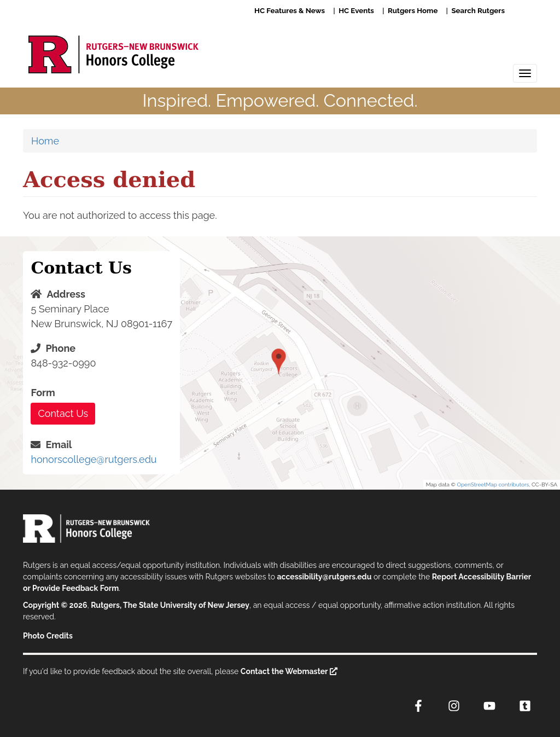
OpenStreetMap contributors (493, 484)
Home (45, 141)
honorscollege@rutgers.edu (94, 459)
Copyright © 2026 (55, 605)
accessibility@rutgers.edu (325, 577)
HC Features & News (290, 10)
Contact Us (63, 413)
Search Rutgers (478, 10)
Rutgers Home (413, 10)
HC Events (356, 10)
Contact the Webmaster (284, 671)
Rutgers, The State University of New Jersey (170, 605)
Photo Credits (48, 636)
